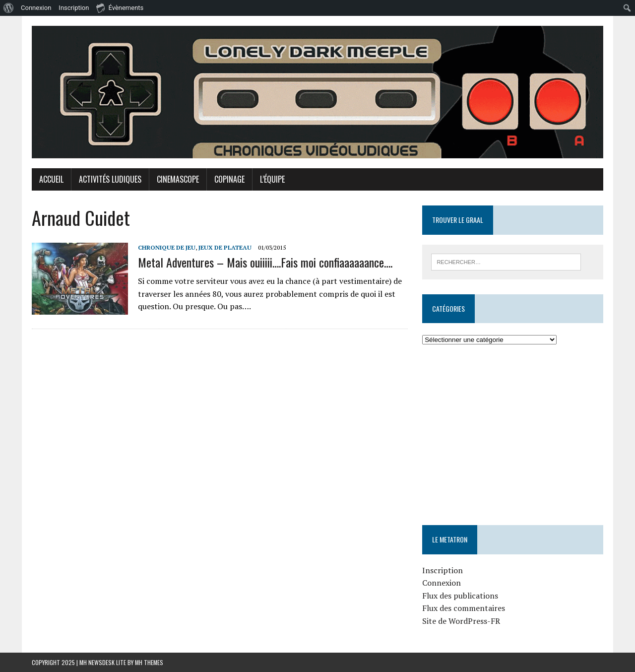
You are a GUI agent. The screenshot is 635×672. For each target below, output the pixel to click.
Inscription (443, 570)
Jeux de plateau (225, 247)
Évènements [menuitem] (120, 7)
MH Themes (149, 662)
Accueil (51, 179)
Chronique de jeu (167, 247)
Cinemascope (178, 179)
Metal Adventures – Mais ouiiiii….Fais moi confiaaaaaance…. (265, 262)
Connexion (442, 583)
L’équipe (272, 179)
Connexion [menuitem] (36, 8)
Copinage (229, 179)
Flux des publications (460, 596)
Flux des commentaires (464, 608)
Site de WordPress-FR (461, 621)
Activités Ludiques (110, 179)
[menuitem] (9, 8)
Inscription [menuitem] (74, 8)
